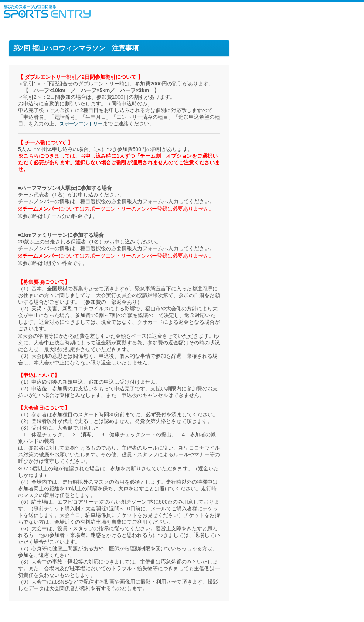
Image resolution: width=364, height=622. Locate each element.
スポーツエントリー (47, 11)
